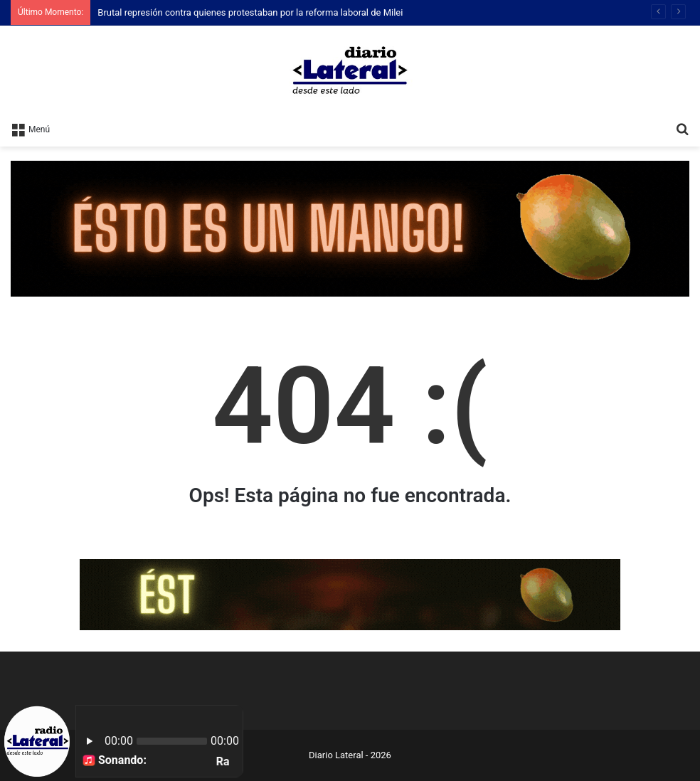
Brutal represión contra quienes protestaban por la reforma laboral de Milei (250, 12)
